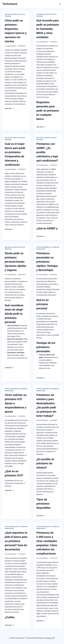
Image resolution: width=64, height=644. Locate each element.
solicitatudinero (12, 46)
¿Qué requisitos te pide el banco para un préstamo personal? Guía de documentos (16, 541)
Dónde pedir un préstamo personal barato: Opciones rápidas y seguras (15, 262)
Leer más (9, 108)
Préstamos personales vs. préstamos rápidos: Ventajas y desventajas (47, 262)
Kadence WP (50, 638)
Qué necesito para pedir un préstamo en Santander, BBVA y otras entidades (48, 29)
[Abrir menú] (60, 4)
